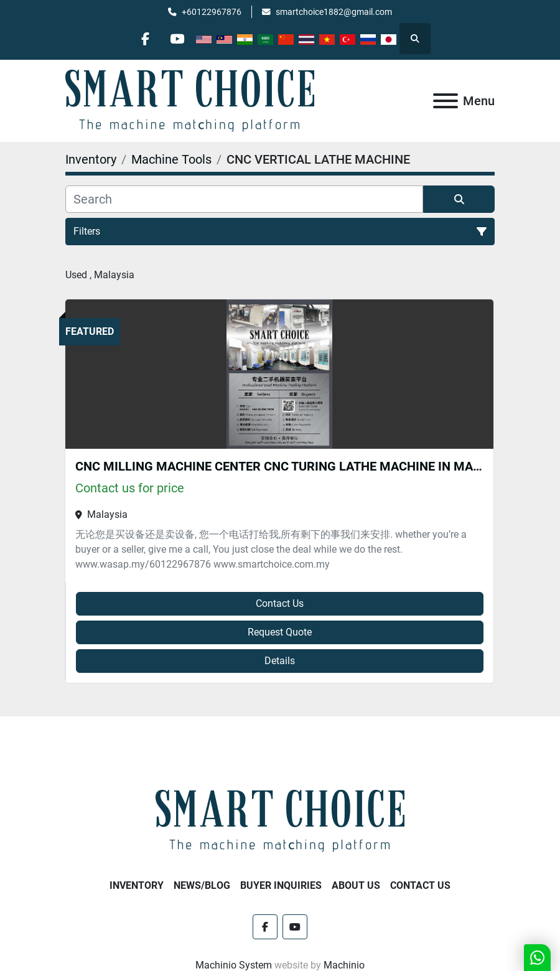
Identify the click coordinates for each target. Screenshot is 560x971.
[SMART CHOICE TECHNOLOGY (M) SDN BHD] (280, 821)
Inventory (137, 885)
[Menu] (446, 101)
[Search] (244, 199)
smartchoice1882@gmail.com (334, 12)
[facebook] (146, 39)
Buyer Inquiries (281, 885)
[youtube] (177, 39)
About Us (356, 885)
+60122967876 (212, 12)
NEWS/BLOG (202, 885)
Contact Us (280, 603)
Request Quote (280, 632)
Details (280, 661)
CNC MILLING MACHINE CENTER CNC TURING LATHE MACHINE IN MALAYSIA (295, 466)
